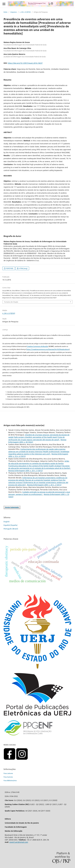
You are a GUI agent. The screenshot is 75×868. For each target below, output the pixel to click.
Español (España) (10, 525)
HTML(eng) (23, 268)
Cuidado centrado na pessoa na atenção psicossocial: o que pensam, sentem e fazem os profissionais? (39, 493)
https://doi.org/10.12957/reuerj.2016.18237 (25, 63)
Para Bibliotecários (10, 780)
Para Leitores (8, 773)
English (7, 522)
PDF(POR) (9, 268)
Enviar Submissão (12, 507)
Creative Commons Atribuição (37, 346)
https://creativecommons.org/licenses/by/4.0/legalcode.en (48, 349)
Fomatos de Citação (11, 302)
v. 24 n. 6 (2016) (25, 12)
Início (5, 12)
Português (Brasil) (11, 529)
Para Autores (8, 777)
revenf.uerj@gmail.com (19, 842)
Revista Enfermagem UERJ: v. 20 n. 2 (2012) (44, 485)
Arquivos (14, 12)
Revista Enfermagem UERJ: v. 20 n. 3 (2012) (26, 471)
